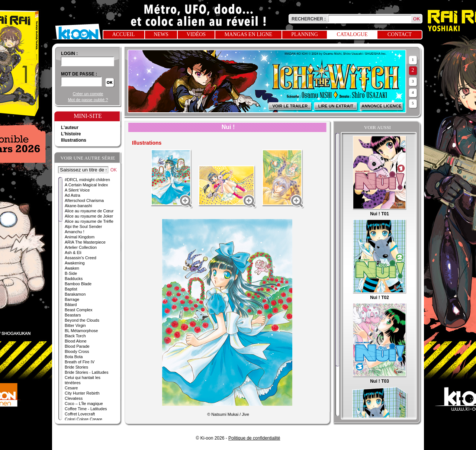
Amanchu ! (75, 232)
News (161, 34)
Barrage (72, 299)
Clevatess (74, 398)
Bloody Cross (77, 351)
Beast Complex (79, 310)
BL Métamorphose (81, 331)
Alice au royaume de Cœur (89, 211)
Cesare (71, 388)
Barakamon (75, 294)
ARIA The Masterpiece (85, 242)
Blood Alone (76, 341)
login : (69, 54)
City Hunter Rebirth (82, 393)
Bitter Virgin (75, 325)
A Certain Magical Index (86, 185)
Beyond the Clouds (82, 320)
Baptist (71, 289)
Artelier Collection (81, 247)
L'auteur (70, 128)
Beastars (73, 315)
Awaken (72, 268)
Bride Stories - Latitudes (86, 372)
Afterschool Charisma (84, 200)
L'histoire (71, 134)
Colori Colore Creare (83, 419)
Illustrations (74, 140)
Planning (305, 34)
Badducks (74, 279)
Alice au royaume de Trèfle (89, 221)
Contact (400, 34)
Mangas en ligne (248, 34)
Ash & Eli (73, 253)
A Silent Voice (77, 190)
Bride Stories (76, 367)
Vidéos (196, 34)
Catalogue (352, 34)
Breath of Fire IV (80, 362)
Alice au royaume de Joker (89, 216)
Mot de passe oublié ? (88, 100)
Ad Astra (73, 195)
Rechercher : (309, 19)
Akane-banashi (78, 206)
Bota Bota (74, 357)
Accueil (124, 34)
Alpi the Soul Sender (83, 226)
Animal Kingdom (80, 237)
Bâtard (71, 305)
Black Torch (75, 336)
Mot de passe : (79, 74)
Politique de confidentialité (254, 438)
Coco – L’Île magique (84, 404)
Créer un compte (88, 94)
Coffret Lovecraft (80, 414)
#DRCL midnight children (87, 180)
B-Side (71, 273)
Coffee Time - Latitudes (86, 409)
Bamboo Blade (78, 284)
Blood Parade (77, 346)
